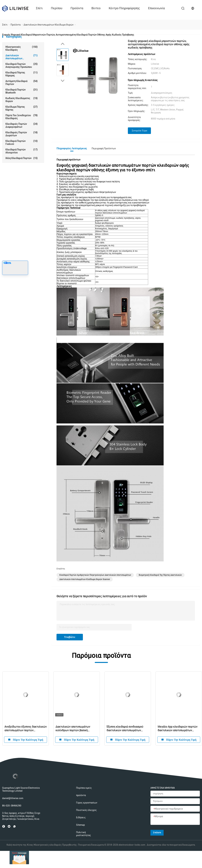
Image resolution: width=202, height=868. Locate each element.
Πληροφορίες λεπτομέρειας (72, 148)
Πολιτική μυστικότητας (84, 834)
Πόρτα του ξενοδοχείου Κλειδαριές (22, 117)
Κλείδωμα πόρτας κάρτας (22, 108)
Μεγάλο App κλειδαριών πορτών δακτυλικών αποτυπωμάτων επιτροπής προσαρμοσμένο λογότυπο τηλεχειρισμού (178, 729)
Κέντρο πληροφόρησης (124, 8)
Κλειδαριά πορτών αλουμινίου (22, 151)
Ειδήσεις (81, 817)
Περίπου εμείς (84, 788)
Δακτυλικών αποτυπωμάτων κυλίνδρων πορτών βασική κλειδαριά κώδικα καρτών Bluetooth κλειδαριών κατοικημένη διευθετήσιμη (77, 729)
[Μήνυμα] (175, 819)
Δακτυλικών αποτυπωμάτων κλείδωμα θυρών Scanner (85, 579)
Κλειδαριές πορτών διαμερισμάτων (22, 125)
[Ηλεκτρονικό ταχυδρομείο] (175, 809)
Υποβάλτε (70, 637)
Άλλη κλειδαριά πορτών (22, 158)
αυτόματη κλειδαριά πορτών (22, 83)
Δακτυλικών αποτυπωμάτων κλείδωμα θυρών (22, 57)
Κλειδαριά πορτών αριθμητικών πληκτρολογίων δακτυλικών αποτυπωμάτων (95, 575)
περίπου (57, 8)
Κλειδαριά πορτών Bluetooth (22, 91)
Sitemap (80, 825)
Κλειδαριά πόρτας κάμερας (22, 74)
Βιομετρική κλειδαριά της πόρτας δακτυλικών (160, 575)
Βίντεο (96, 8)
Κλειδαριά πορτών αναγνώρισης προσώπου (22, 65)
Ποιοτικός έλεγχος (86, 810)
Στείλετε (157, 833)
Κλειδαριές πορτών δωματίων (22, 134)
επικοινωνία (156, 8)
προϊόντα (77, 8)
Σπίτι (39, 8)
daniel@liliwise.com (13, 798)
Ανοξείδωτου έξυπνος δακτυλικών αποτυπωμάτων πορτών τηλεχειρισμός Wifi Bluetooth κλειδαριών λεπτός (26, 729)
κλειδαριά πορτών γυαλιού (22, 142)
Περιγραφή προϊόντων (104, 148)
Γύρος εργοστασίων (87, 803)
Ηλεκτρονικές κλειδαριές (22, 48)
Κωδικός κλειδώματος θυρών (22, 100)
